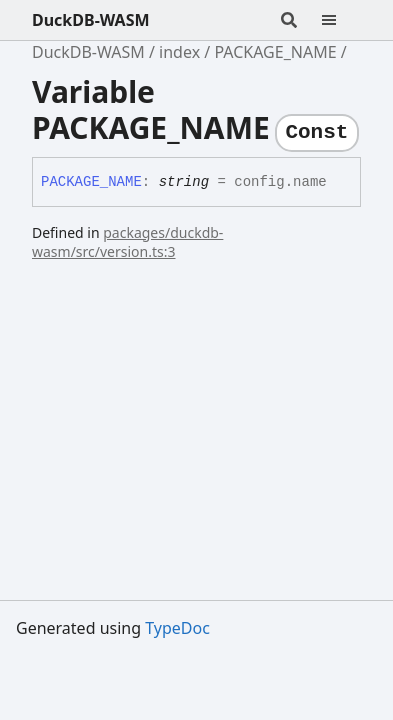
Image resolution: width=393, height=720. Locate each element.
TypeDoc (177, 628)
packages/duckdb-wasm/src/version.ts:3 (127, 242)
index (179, 52)
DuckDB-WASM (91, 20)
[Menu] (341, 20)
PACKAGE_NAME (275, 52)
